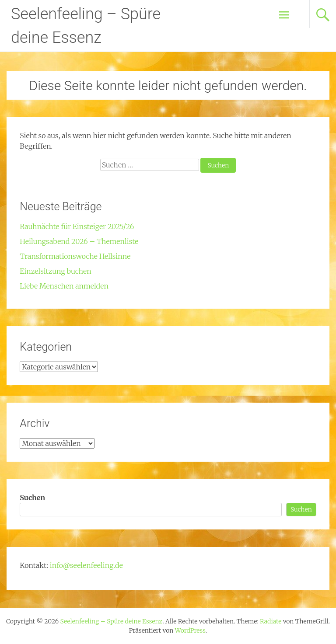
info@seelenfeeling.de (86, 565)
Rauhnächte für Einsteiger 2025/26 (77, 226)
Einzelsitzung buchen (55, 271)
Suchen (32, 498)
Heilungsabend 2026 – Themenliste (79, 241)
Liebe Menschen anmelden (64, 286)
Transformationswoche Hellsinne (75, 256)
